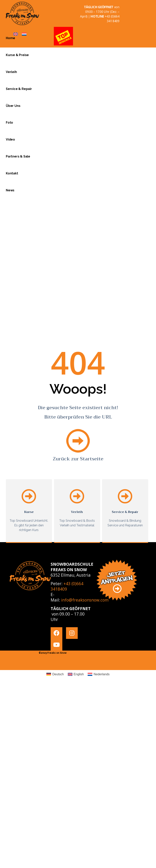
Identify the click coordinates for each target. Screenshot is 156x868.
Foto (9, 123)
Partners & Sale (18, 156)
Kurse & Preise (17, 55)
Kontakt (12, 173)
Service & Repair (19, 89)
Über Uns (13, 106)
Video (10, 139)
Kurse (29, 512)
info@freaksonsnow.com (85, 600)
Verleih (11, 72)
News (10, 190)
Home (11, 38)
